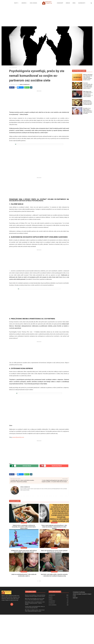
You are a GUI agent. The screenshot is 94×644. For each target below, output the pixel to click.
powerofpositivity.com (18, 467)
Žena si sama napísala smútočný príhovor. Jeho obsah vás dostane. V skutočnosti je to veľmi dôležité (54, 556)
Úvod (10, 68)
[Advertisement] (47, 17)
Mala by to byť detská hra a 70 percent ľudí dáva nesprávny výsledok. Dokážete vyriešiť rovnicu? (88, 77)
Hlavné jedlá (54, 577)
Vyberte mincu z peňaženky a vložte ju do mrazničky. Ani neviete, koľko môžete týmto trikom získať (24, 556)
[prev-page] (38, 610)
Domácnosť (24, 552)
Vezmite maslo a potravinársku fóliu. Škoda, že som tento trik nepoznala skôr (35, 636)
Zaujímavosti (14, 68)
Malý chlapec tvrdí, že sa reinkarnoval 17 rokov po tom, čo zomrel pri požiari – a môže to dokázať (88, 94)
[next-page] (40, 610)
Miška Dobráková (25, 85)
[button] (91, 3)
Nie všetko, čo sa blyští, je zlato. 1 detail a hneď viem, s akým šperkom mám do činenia (88, 111)
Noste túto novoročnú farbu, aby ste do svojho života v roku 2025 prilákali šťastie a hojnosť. (88, 86)
